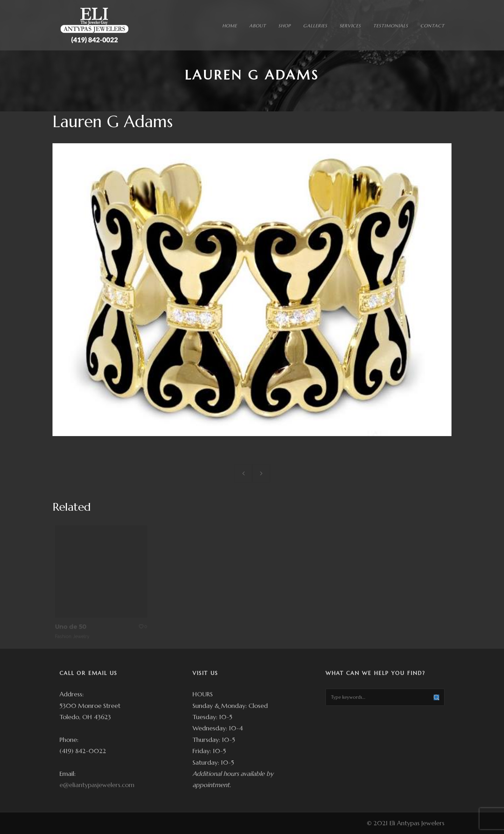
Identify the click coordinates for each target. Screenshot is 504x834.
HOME (230, 26)
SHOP (285, 26)
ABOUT (258, 26)
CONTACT (432, 26)
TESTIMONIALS (391, 26)
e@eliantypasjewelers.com (97, 785)
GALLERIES (315, 26)
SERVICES (350, 26)
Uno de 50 (74, 622)
